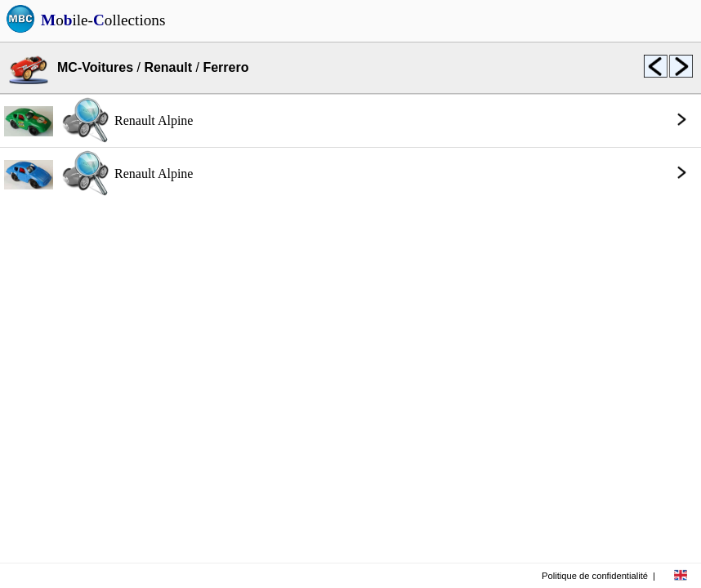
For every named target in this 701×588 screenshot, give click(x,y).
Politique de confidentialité (595, 576)
